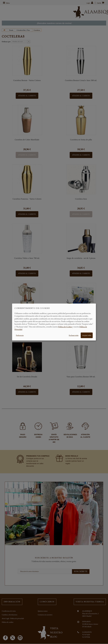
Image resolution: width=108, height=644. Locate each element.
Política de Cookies (65, 327)
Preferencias (20, 335)
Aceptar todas (87, 335)
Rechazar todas (74, 335)
